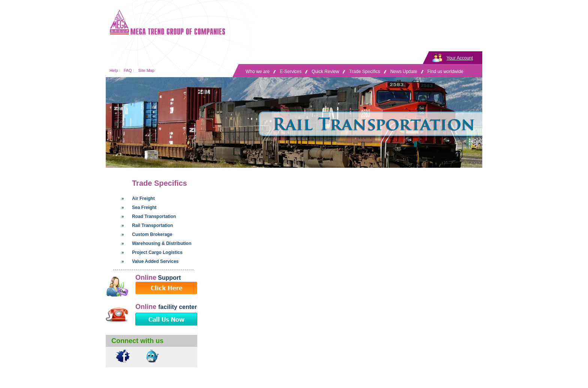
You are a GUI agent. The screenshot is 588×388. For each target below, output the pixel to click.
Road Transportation (154, 216)
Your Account (460, 58)
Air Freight (143, 198)
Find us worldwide (445, 72)
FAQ (128, 70)
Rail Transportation (152, 225)
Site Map (146, 70)
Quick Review (325, 72)
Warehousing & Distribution (162, 243)
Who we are (258, 72)
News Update (404, 72)
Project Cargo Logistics (157, 252)
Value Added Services (155, 261)
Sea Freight (144, 207)
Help (114, 70)
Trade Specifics (364, 72)
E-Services (291, 72)
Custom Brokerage (152, 234)
